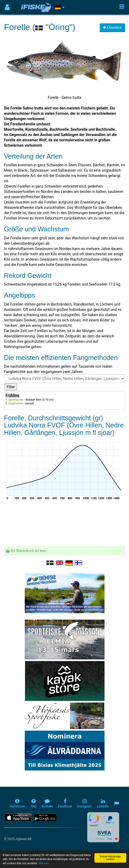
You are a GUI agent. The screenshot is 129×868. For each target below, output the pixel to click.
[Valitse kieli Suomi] (79, 563)
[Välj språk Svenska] (50, 563)
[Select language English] (60, 563)
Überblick (112, 27)
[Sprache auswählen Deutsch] (69, 563)
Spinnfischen (16, 400)
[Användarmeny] (7, 7)
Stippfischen (16, 403)
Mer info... (45, 864)
